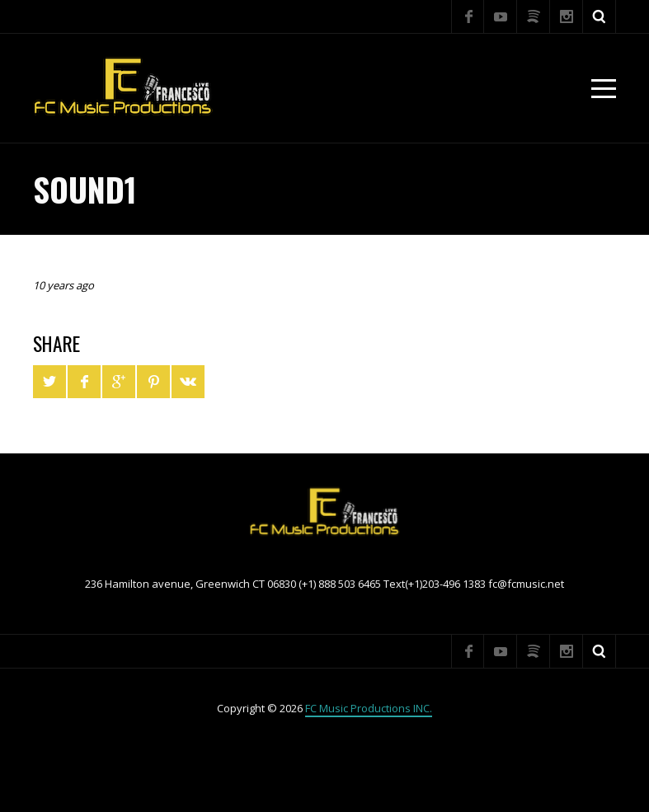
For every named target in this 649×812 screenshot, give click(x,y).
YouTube (501, 16)
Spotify (534, 16)
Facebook (468, 16)
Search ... (600, 16)
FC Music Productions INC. (369, 708)
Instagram (567, 16)
